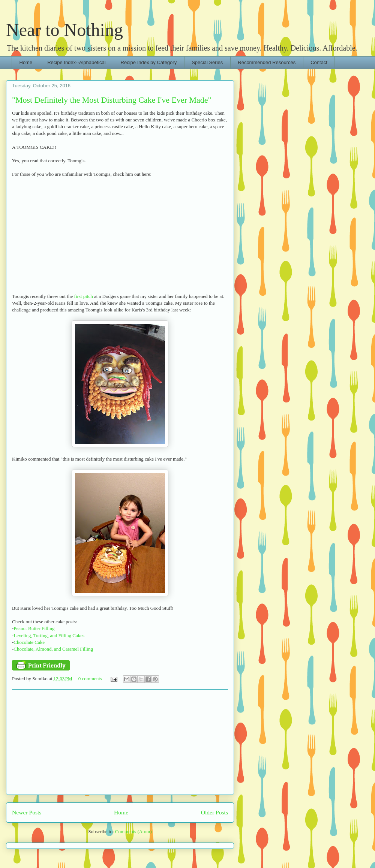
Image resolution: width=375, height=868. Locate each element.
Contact (319, 62)
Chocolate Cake (29, 642)
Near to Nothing (64, 30)
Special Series (207, 62)
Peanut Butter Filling (34, 628)
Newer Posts (27, 812)
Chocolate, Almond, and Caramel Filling (53, 649)
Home (26, 62)
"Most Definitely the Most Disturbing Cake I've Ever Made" (112, 100)
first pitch (84, 296)
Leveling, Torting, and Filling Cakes (49, 635)
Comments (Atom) (133, 831)
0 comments (90, 679)
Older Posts (214, 812)
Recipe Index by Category (149, 62)
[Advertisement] (120, 742)
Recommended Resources (267, 62)
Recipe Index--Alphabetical (76, 62)
